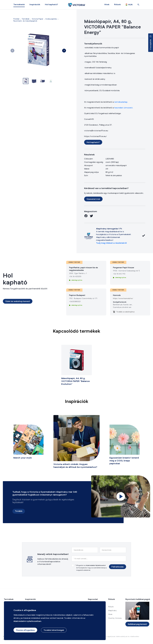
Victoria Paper (37, 19)
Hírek (107, 5)
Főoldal (16, 19)
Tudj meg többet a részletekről (111, 243)
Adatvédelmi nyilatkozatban (27, 621)
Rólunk (117, 5)
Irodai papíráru (51, 19)
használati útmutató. (124, 108)
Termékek (26, 19)
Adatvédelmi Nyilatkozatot (96, 565)
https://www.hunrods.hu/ (123, 299)
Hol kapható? (51, 5)
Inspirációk (35, 5)
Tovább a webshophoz (125, 312)
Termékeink (19, 5)
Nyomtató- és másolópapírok (25, 21)
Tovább (19, 511)
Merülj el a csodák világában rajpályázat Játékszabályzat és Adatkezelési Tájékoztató (112, 638)
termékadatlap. (121, 102)
